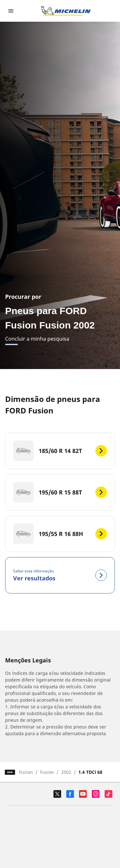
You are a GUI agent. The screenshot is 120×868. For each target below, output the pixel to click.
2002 (66, 772)
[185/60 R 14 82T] (60, 451)
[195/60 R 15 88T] (60, 492)
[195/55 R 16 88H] (60, 534)
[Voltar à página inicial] (66, 11)
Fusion (26, 772)
